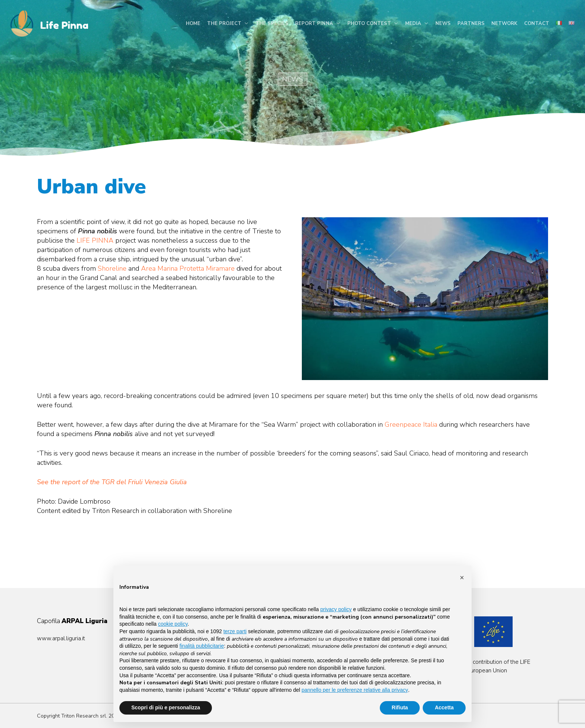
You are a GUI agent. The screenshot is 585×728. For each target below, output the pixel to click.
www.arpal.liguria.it (61, 638)
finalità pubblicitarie (202, 646)
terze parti (235, 631)
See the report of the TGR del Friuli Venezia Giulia (112, 482)
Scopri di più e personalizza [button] (166, 707)
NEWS (292, 79)
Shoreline (112, 268)
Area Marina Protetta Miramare (188, 268)
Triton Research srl (84, 716)
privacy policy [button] (336, 609)
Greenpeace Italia (411, 424)
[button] (462, 578)
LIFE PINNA (95, 240)
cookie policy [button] (173, 624)
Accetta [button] (444, 707)
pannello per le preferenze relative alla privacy (355, 690)
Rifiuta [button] (400, 707)
